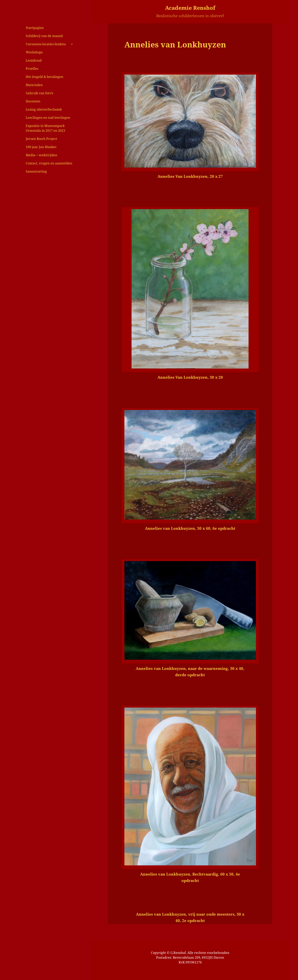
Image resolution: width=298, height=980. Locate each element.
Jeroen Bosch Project (41, 139)
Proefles (32, 69)
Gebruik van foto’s (39, 93)
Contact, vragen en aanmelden (49, 163)
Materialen (34, 85)
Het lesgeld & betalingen (44, 77)
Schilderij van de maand (44, 36)
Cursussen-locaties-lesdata (46, 44)
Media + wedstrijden (41, 155)
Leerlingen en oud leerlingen (48, 118)
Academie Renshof (190, 8)
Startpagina (35, 28)
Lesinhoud (34, 60)
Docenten (33, 101)
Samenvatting (36, 171)
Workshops (34, 52)
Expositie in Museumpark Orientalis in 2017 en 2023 (45, 128)
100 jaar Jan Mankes (41, 147)
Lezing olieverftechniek (44, 109)
